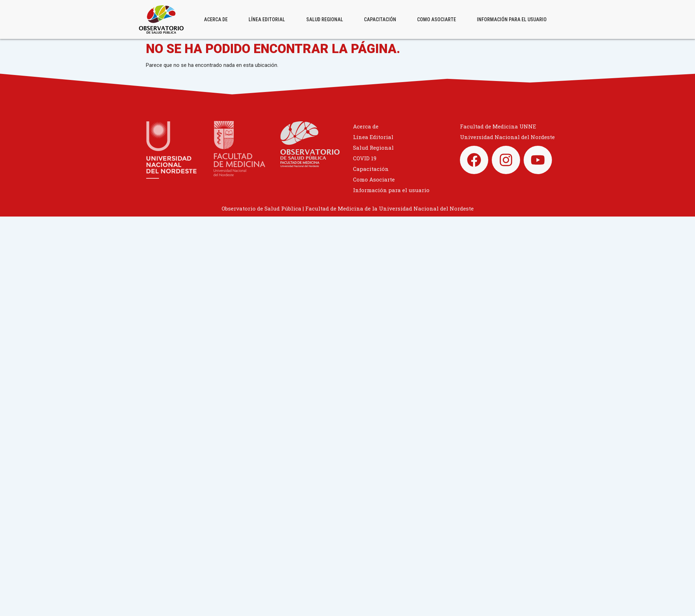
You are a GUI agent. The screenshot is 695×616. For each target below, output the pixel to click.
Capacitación (380, 19)
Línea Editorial (267, 19)
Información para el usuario (512, 19)
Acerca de (216, 19)
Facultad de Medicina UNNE (498, 126)
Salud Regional (325, 19)
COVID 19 (365, 158)
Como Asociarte (437, 19)
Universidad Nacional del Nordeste (507, 137)
